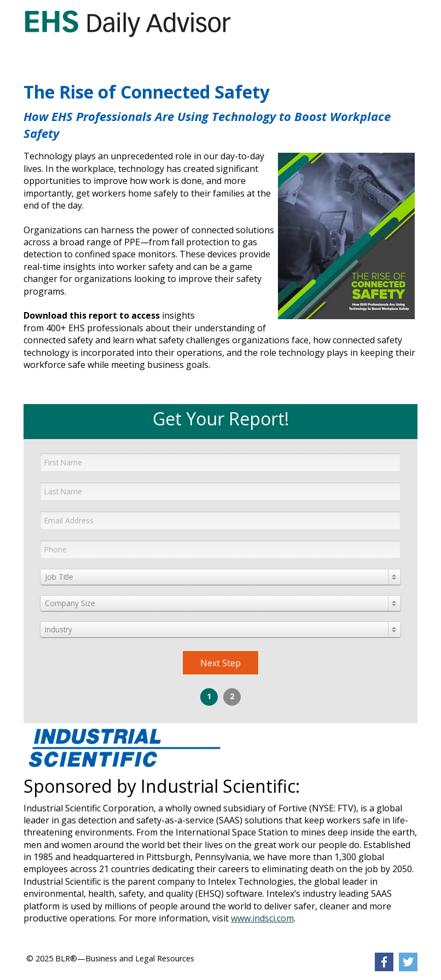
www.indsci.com (262, 918)
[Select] (220, 577)
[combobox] (220, 577)
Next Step (220, 663)
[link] (127, 23)
